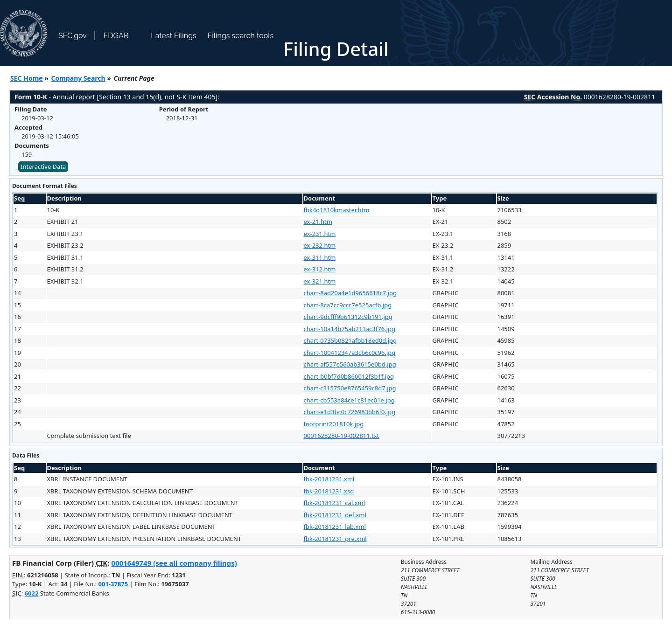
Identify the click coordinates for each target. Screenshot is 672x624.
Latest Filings (173, 36)
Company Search (78, 78)
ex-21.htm (318, 222)
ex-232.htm (320, 245)
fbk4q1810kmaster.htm (337, 210)
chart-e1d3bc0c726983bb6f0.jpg (350, 412)
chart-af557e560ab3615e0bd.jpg (350, 364)
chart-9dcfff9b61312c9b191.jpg (348, 317)
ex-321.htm (320, 281)
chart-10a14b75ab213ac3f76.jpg (350, 329)
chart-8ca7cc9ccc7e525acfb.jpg (348, 305)
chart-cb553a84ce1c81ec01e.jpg (349, 400)
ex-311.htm (320, 257)
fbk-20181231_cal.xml (335, 503)
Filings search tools (241, 36)
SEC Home (27, 78)
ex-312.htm (320, 269)
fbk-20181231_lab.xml (335, 527)
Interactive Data (43, 166)
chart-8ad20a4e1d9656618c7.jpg (350, 293)
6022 (32, 593)
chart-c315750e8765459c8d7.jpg (350, 388)
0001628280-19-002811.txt (342, 436)
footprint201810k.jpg (334, 424)
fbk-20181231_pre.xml (335, 539)
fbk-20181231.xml (329, 479)
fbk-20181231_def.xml (335, 515)
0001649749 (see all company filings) (174, 563)
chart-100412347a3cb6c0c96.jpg (350, 353)
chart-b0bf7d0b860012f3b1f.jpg (349, 376)
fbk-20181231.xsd (329, 491)
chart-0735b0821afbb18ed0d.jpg (350, 340)
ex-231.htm (320, 234)
